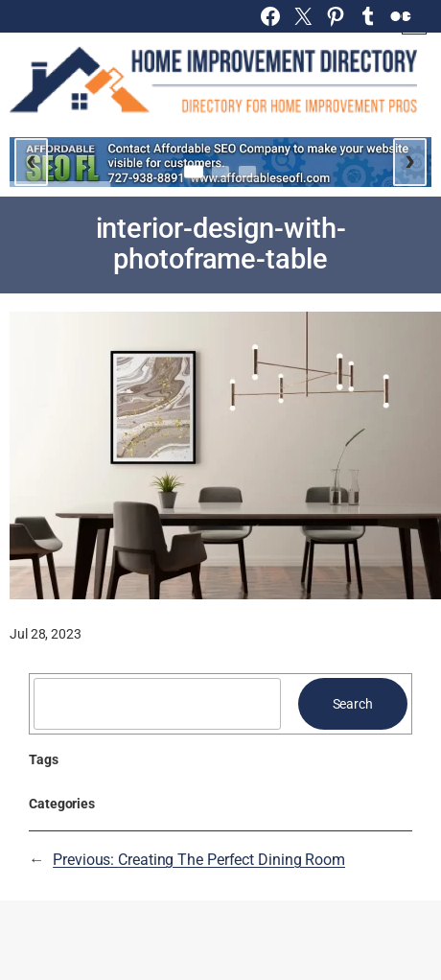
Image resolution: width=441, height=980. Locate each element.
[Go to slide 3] (247, 172)
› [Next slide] (410, 159)
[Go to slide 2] (220, 172)
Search (353, 704)
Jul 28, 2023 (46, 634)
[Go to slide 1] (194, 171)
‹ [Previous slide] (31, 159)
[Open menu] (414, 22)
